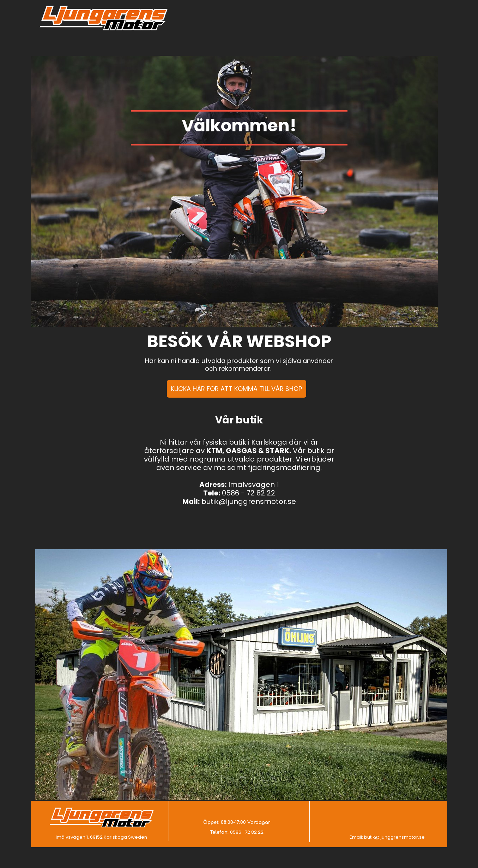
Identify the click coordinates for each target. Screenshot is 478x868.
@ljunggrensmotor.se (400, 837)
